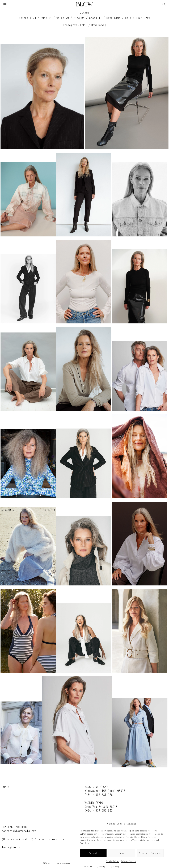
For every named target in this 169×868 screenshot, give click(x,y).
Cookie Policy (113, 861)
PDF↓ (84, 25)
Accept (93, 853)
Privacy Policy (128, 861)
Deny (122, 853)
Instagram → (11, 847)
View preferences (150, 853)
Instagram (70, 25)
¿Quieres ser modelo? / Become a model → (33, 839)
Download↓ (99, 25)
